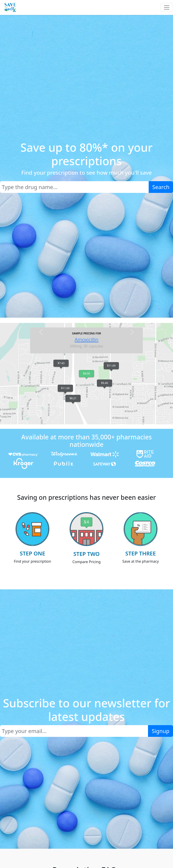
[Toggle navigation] (167, 7)
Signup (160, 731)
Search (161, 187)
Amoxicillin (86, 339)
